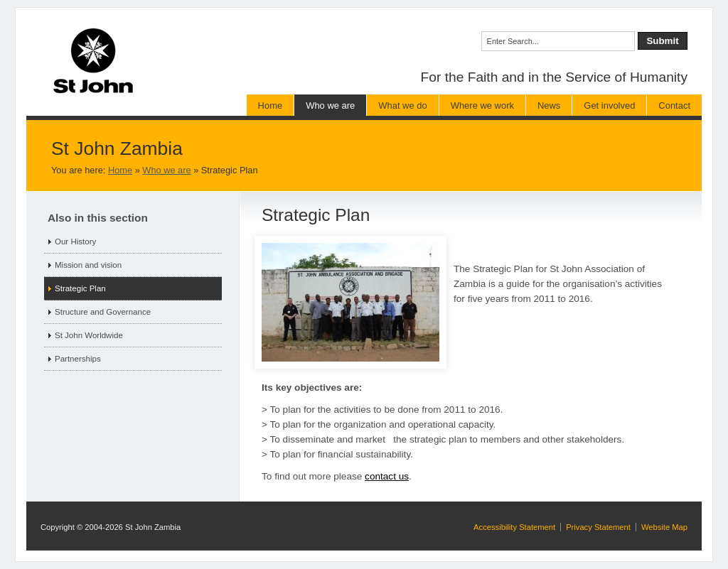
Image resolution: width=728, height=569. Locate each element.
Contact (674, 105)
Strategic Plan (80, 288)
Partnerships (78, 359)
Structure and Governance (103, 312)
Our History (75, 242)
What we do (402, 105)
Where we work (482, 105)
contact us (387, 476)
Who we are (330, 105)
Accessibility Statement (514, 527)
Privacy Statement (598, 527)
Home (271, 105)
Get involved (609, 105)
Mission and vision (88, 265)
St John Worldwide (89, 335)
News (549, 105)
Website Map (664, 527)
